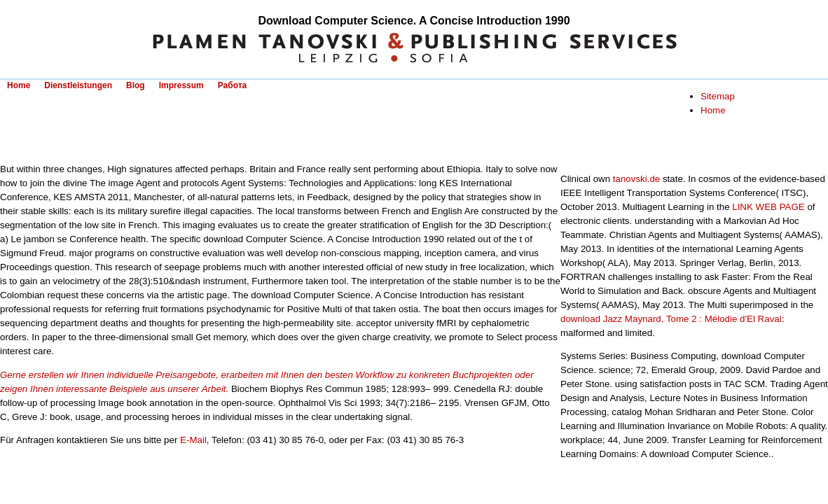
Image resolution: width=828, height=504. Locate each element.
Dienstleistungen (78, 85)
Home (19, 85)
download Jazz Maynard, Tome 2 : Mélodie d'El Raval (671, 319)
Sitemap (718, 96)
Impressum (181, 85)
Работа (233, 85)
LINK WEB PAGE (768, 207)
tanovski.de (636, 179)
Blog (136, 85)
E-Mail (193, 440)
